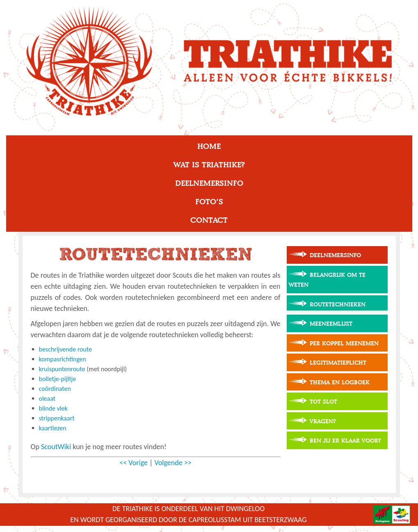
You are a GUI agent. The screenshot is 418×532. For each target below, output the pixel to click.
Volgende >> (173, 463)
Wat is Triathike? (209, 165)
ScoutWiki (56, 447)
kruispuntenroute (62, 369)
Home (209, 146)
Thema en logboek (340, 382)
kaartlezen (53, 428)
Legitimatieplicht (338, 363)
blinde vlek (53, 408)
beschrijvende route (66, 349)
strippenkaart (57, 418)
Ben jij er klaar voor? (345, 441)
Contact (209, 220)
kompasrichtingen (63, 359)
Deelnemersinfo (209, 183)
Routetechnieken (338, 305)
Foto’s (209, 202)
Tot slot (323, 402)
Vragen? (323, 421)
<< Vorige (134, 463)
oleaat (47, 398)
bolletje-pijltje (58, 379)
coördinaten (55, 389)
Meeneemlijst (331, 324)
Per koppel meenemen (344, 344)
